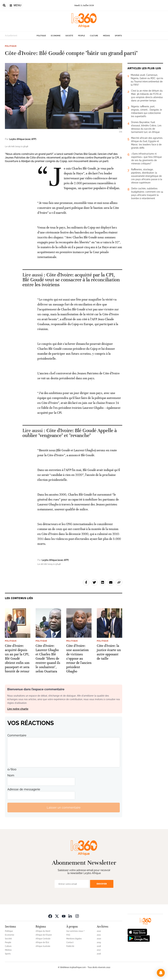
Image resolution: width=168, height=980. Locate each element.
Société (69, 36)
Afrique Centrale (43, 939)
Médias (106, 36)
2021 (99, 935)
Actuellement (11, 36)
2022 (99, 931)
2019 (99, 942)
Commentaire (17, 735)
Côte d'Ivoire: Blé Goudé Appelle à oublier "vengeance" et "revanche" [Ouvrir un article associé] (70, 433)
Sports (118, 36)
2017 (99, 950)
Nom (11, 775)
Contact (70, 942)
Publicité (70, 946)
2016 (99, 954)
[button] (161, 973)
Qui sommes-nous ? (75, 931)
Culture (94, 36)
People (82, 36)
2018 (99, 946)
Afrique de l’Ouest (44, 935)
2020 (99, 939)
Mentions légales (74, 939)
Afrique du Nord (43, 931)
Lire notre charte (18, 709)
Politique (41, 36)
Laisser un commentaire (64, 808)
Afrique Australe (43, 946)
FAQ (68, 935)
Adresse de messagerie (24, 789)
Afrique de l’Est (42, 942)
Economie (56, 36)
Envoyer (102, 884)
